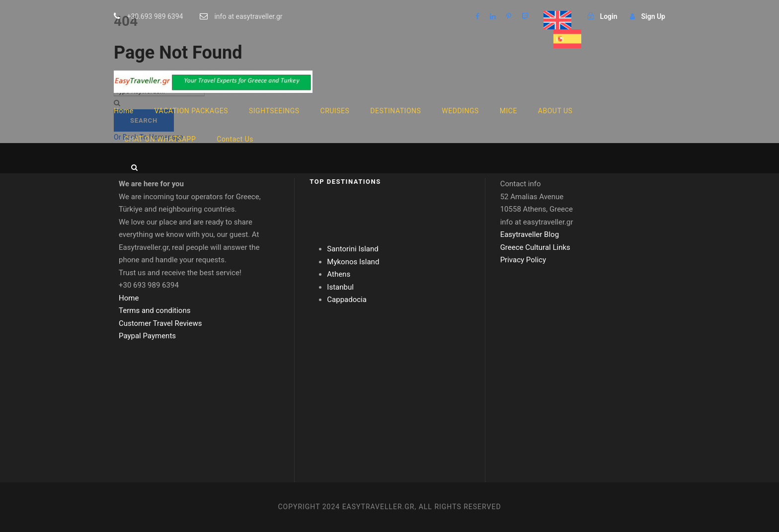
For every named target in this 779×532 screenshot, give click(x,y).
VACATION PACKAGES (191, 111)
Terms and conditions (155, 310)
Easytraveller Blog (530, 234)
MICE (508, 111)
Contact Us (235, 139)
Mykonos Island (353, 262)
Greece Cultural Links (535, 247)
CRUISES (335, 111)
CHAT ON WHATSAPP (160, 139)
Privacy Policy (523, 260)
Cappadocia (347, 300)
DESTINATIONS (395, 111)
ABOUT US (555, 111)
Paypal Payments (147, 336)
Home (124, 111)
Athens (339, 274)
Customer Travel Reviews (160, 323)
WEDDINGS (460, 111)
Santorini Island (352, 249)
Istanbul (340, 287)
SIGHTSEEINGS (274, 111)
